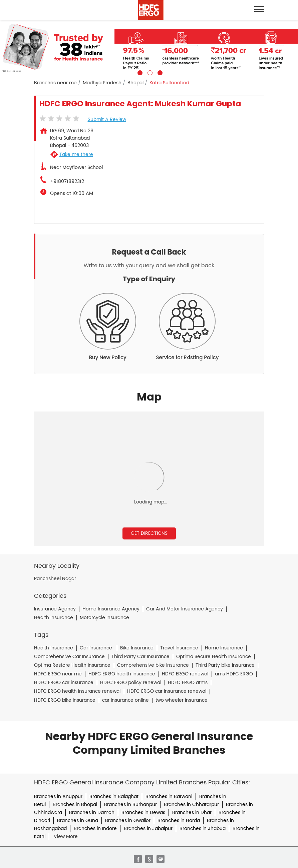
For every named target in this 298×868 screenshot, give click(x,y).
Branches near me (55, 83)
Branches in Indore (95, 829)
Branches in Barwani (169, 797)
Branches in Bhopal (75, 805)
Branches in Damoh (92, 813)
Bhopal (135, 83)
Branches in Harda (179, 821)
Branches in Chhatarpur (191, 805)
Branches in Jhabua (203, 829)
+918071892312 (67, 182)
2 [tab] (149, 72)
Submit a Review (107, 119)
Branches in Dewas (143, 813)
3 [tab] (159, 72)
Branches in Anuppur (58, 797)
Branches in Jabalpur (148, 829)
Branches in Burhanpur (130, 805)
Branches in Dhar (192, 813)
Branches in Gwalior (128, 821)
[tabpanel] (149, 48)
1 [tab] (139, 72)
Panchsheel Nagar (55, 579)
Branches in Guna (78, 821)
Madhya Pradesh (102, 83)
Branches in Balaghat (114, 797)
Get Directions (149, 533)
